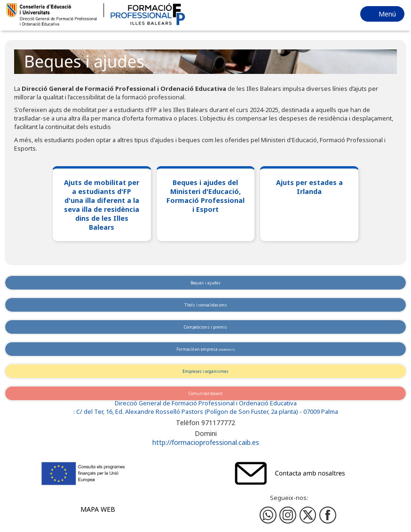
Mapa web (98, 509)
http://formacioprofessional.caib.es (206, 442)
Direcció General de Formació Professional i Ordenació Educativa (206, 403)
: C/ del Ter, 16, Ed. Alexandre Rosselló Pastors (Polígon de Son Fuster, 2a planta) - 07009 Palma (206, 412)
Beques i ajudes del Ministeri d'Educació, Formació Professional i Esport (205, 196)
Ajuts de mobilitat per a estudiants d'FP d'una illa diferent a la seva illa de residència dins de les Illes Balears (102, 205)
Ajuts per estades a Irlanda (309, 187)
